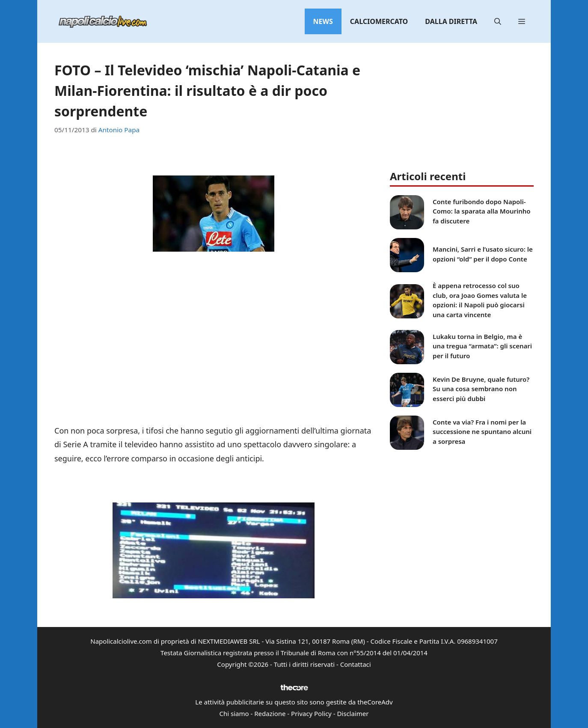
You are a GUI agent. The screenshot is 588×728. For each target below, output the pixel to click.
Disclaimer (353, 713)
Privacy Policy (311, 713)
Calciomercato (379, 21)
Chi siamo (234, 713)
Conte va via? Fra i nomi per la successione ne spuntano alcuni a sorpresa (482, 432)
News (323, 21)
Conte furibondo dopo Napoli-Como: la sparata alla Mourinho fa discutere (482, 211)
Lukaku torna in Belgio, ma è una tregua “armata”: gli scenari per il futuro (482, 346)
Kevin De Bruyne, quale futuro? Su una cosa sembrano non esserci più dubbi (481, 389)
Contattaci (356, 664)
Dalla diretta (451, 21)
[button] (498, 21)
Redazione (270, 713)
